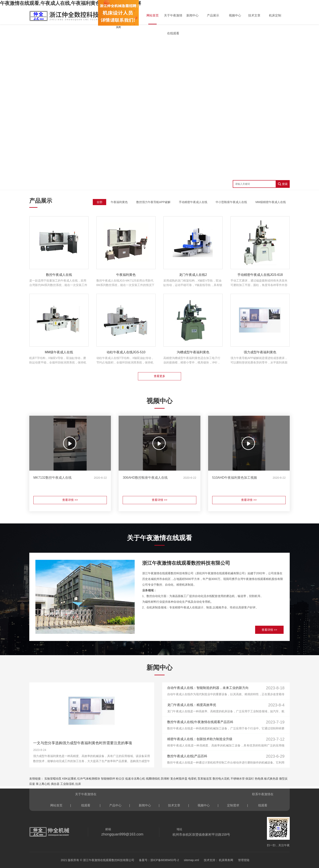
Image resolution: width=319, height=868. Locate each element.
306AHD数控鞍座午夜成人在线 (145, 478)
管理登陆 (244, 860)
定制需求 (233, 805)
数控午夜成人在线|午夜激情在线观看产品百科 (200, 722)
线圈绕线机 (153, 779)
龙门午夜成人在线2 (193, 275)
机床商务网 (226, 860)
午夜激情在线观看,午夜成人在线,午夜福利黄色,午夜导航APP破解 (70, 3)
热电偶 (259, 779)
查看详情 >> (70, 500)
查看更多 (159, 376)
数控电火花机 (221, 779)
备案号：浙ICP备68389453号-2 (159, 860)
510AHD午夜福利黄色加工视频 (235, 478)
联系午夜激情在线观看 (263, 796)
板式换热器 (271, 779)
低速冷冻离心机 (135, 779)
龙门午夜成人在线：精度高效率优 (192, 705)
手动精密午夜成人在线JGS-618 (260, 275)
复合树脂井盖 (179, 779)
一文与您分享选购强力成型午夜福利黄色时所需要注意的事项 (83, 743)
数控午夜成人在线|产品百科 (187, 756)
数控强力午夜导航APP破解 (153, 202)
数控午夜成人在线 (59, 275)
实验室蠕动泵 (53, 779)
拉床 (78, 784)
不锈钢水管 (238, 779)
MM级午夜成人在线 (59, 352)
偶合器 (55, 784)
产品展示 (213, 15)
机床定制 (275, 15)
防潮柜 (165, 779)
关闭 (114, 27)
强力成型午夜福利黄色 (260, 352)
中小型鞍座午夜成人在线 (231, 202)
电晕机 (192, 779)
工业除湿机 (67, 784)
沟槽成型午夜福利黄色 (193, 352)
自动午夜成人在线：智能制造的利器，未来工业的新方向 (208, 688)
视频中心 (235, 15)
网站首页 (153, 15)
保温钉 (250, 779)
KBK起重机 (69, 779)
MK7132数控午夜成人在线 (52, 478)
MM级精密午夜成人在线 (271, 202)
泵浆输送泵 (205, 779)
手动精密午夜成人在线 (193, 202)
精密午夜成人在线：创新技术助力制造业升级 (200, 739)
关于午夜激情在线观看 (173, 19)
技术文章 (254, 15)
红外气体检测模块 (89, 779)
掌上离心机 (43, 784)
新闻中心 (192, 15)
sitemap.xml (191, 860)
